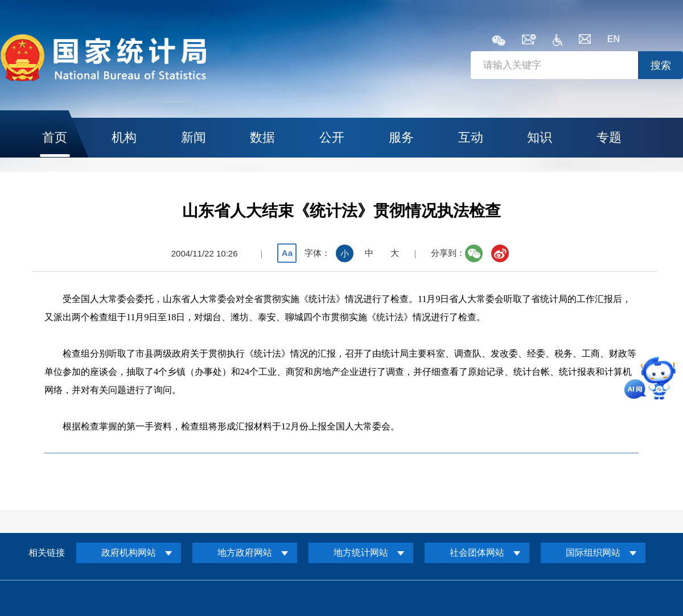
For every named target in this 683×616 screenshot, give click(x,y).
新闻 (194, 137)
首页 (55, 137)
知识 (540, 137)
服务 (401, 137)
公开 (332, 137)
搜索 (661, 65)
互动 (471, 137)
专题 (609, 137)
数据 (262, 137)
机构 (124, 137)
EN (614, 39)
